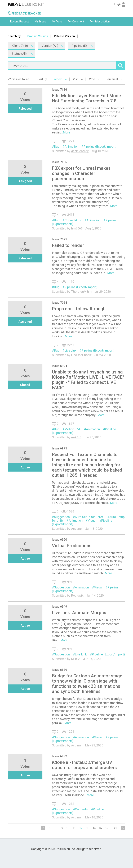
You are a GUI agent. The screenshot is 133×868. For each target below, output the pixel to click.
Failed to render (68, 245)
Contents (81, 809)
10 (68, 828)
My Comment (76, 21)
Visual (92, 521)
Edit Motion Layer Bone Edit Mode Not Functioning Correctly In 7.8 (86, 98)
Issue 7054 (59, 303)
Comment (114, 79)
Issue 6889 (59, 670)
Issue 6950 (59, 539)
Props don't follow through (79, 309)
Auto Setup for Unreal (90, 517)
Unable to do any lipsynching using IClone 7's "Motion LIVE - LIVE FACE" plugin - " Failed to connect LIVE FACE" (88, 380)
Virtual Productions (72, 546)
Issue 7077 (59, 239)
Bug (57, 147)
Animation (72, 147)
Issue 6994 (59, 366)
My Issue (40, 21)
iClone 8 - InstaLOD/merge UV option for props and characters (84, 765)
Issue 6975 (59, 448)
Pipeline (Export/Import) (100, 147)
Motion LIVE (73, 429)
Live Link (70, 350)
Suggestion (62, 517)
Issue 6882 (59, 756)
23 (116, 828)
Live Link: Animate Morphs (79, 613)
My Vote (57, 21)
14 (94, 828)
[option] (19, 22)
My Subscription (100, 21)
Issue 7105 (59, 162)
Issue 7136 (59, 90)
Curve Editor (73, 220)
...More (66, 132)
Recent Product (19, 21)
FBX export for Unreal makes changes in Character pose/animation (81, 173)
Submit (14, 30)
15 (100, 828)
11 (74, 828)
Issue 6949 (59, 606)
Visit (78, 79)
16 (107, 828)
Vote (94, 79)
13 (88, 828)
